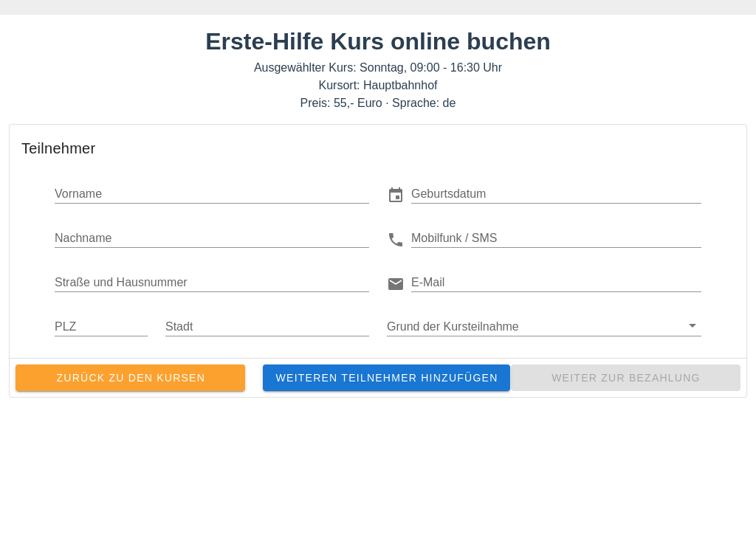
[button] (556, 193)
